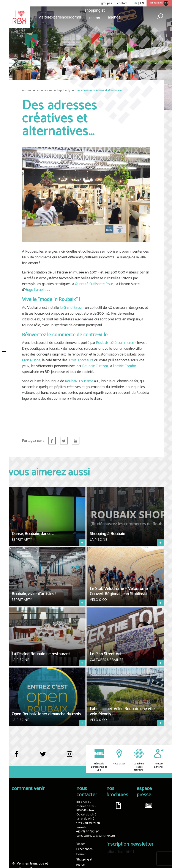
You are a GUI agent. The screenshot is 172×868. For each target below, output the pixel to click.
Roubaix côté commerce (115, 343)
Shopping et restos (95, 11)
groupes (107, 3)
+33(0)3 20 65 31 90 (88, 832)
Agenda (114, 17)
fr (135, 3)
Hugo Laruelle (36, 290)
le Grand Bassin (72, 308)
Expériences (60, 17)
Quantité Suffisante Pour (94, 284)
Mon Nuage (31, 360)
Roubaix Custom (95, 366)
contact (122, 3)
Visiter (44, 17)
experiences (44, 91)
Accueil (27, 91)
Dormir (76, 17)
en (142, 3)
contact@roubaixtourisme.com (96, 836)
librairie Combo (125, 366)
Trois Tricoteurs (81, 360)
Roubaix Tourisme (79, 381)
